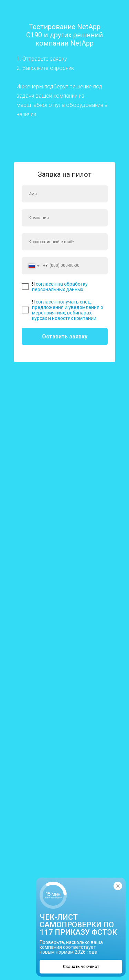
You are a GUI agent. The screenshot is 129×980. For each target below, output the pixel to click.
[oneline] (65, 218)
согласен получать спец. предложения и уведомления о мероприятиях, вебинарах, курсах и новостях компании (68, 310)
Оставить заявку (65, 337)
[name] (65, 194)
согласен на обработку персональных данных (60, 287)
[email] (65, 242)
